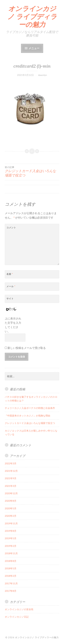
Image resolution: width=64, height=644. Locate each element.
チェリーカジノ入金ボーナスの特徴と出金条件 (30, 408)
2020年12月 (11, 493)
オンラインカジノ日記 (17, 617)
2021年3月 (11, 486)
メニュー (34, 48)
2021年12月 (11, 471)
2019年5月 (11, 538)
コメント (11, 228)
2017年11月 (11, 583)
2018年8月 (11, 561)
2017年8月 (11, 591)
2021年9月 (11, 478)
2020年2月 (11, 516)
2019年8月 (11, 531)
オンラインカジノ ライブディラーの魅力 (32, 17)
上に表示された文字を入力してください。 (13, 325)
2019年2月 (11, 546)
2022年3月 (11, 463)
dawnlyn (42, 75)
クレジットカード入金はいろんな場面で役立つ (32, 172)
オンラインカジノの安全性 (19, 609)
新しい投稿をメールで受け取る (27, 348)
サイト (10, 299)
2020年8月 (11, 501)
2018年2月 (11, 576)
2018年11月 (11, 553)
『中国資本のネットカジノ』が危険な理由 (27, 416)
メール (11, 286)
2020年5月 (11, 508)
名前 (10, 274)
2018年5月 (11, 568)
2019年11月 (11, 523)
